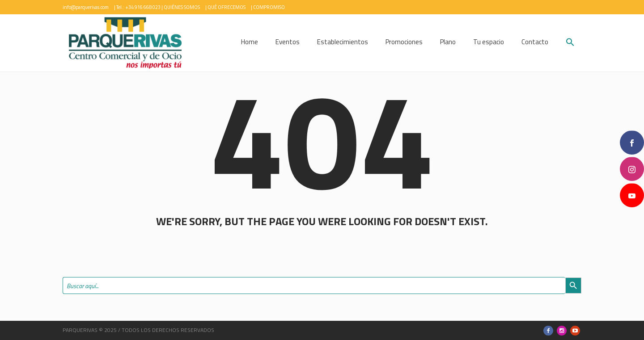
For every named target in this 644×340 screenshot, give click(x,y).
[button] (570, 43)
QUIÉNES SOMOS (182, 7)
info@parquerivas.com (86, 7)
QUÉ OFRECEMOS (227, 7)
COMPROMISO (269, 7)
